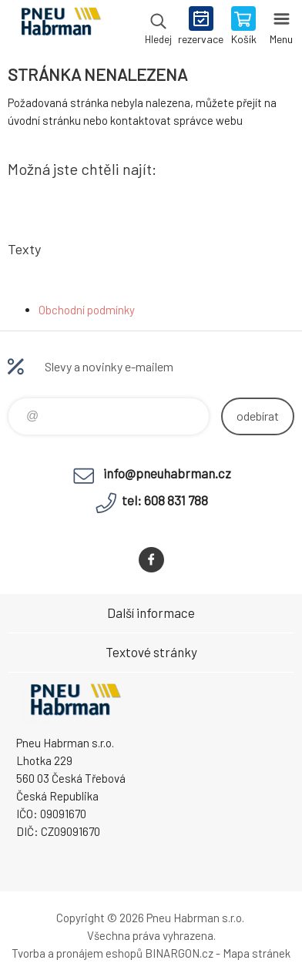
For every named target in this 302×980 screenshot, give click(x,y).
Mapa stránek (257, 953)
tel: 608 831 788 (165, 500)
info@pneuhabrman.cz (167, 473)
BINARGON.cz (179, 953)
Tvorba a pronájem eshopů (77, 953)
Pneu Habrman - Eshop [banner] (60, 27)
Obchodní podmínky (87, 310)
